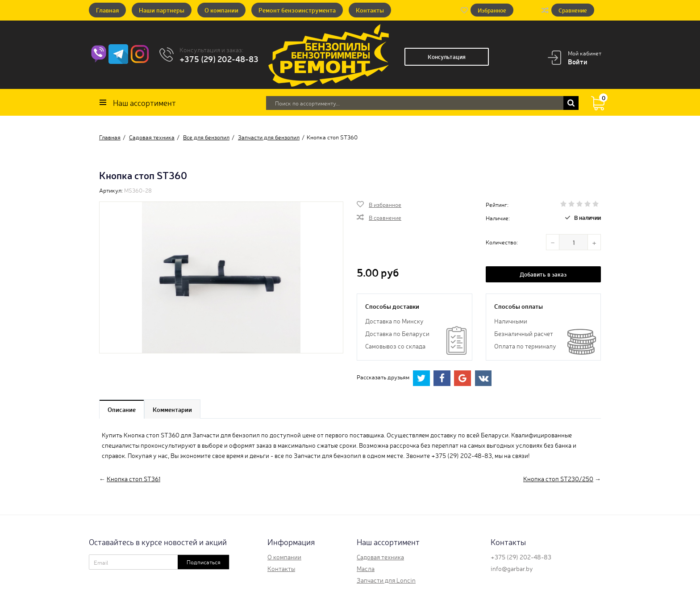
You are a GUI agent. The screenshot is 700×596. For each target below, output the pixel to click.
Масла (366, 568)
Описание (122, 409)
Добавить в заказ (543, 274)
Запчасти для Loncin (386, 580)
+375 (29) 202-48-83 (219, 59)
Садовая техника (380, 557)
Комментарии (172, 409)
